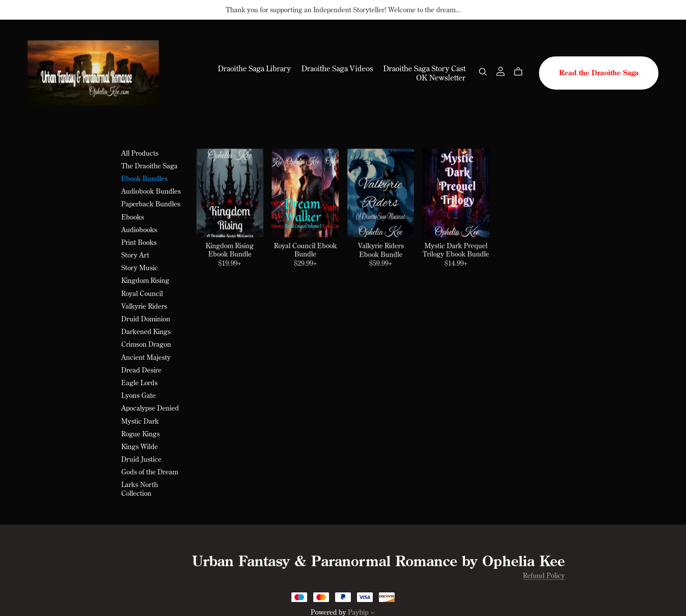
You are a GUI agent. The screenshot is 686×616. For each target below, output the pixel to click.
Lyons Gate (138, 395)
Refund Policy (544, 575)
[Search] (483, 72)
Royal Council (142, 293)
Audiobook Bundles (151, 191)
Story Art (135, 255)
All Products (140, 153)
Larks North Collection (140, 489)
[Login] (500, 70)
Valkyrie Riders (144, 306)
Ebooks (133, 217)
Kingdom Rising (145, 280)
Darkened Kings (146, 331)
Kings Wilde (140, 446)
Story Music (140, 268)
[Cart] (522, 72)
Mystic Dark (140, 421)
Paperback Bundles (151, 204)
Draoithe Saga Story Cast (424, 68)
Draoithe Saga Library (254, 68)
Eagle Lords (139, 383)
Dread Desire (141, 370)
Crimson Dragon (146, 344)
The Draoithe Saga (149, 166)
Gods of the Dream (150, 472)
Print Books (139, 242)
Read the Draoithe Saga (599, 73)
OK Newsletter (441, 77)
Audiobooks (139, 230)
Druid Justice (141, 459)
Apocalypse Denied (150, 408)
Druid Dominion (146, 319)
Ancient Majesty (146, 357)
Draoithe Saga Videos (337, 68)
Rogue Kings (140, 434)
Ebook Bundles (144, 178)
